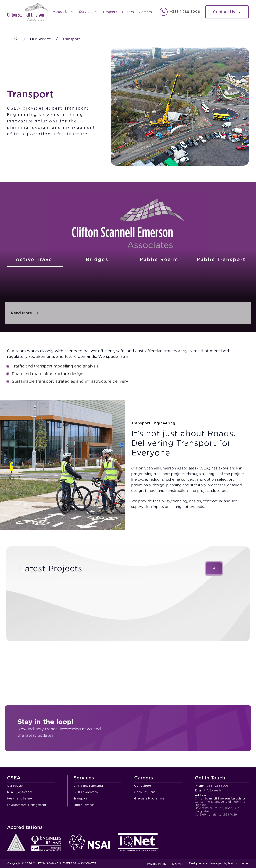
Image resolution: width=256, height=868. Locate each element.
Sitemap (178, 864)
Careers (145, 12)
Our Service (40, 39)
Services (89, 12)
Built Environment (86, 792)
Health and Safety (19, 798)
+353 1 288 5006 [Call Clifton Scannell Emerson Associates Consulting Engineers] (185, 12)
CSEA (14, 778)
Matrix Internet (239, 863)
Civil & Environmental (89, 786)
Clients (128, 12)
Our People (15, 786)
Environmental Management (27, 805)
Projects (110, 12)
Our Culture (142, 786)
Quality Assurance (20, 792)
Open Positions (145, 792)
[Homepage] (16, 39)
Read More (21, 313)
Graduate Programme (149, 798)
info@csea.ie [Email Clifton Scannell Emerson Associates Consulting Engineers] (213, 790)
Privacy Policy (157, 864)
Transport (80, 798)
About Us (63, 12)
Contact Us (224, 12)
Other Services (84, 805)
